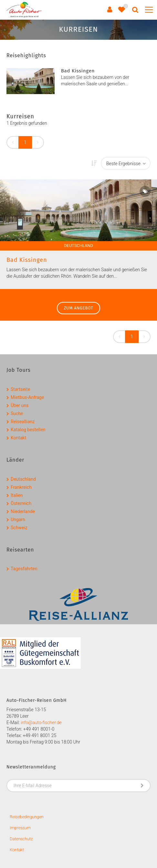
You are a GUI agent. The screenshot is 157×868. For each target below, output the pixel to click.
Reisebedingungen (27, 817)
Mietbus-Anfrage (27, 397)
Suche (17, 413)
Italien (17, 495)
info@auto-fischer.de (41, 723)
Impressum (20, 828)
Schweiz (19, 528)
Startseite (20, 389)
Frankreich (21, 487)
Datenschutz (21, 839)
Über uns (20, 405)
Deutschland (23, 479)
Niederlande (23, 511)
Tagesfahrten (24, 569)
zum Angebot (79, 308)
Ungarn (18, 520)
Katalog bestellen (28, 430)
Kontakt (18, 438)
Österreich (21, 503)
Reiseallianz (23, 422)
